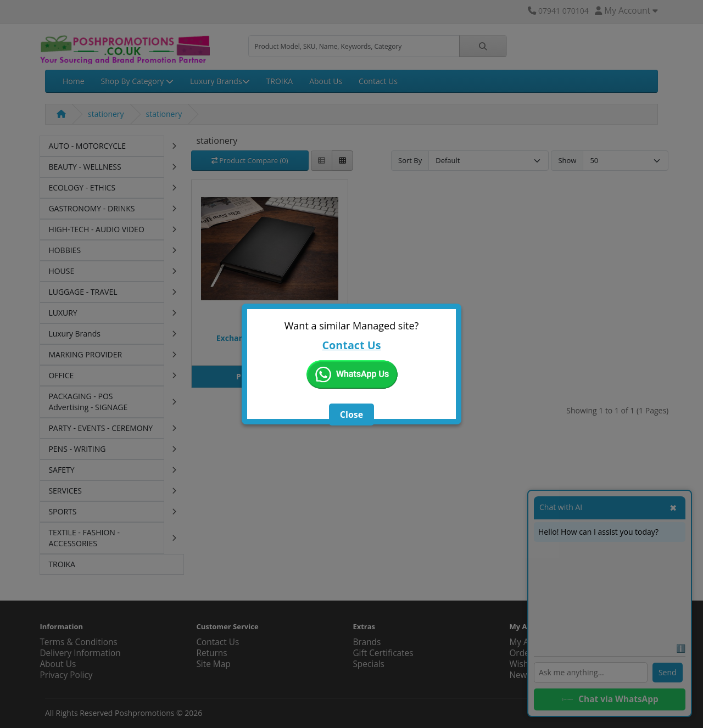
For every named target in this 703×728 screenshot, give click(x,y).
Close (351, 415)
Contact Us (351, 345)
